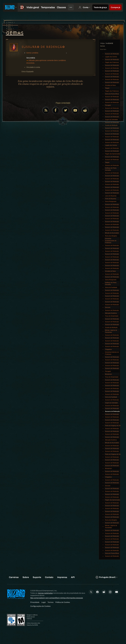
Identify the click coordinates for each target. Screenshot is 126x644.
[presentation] (10, 7)
